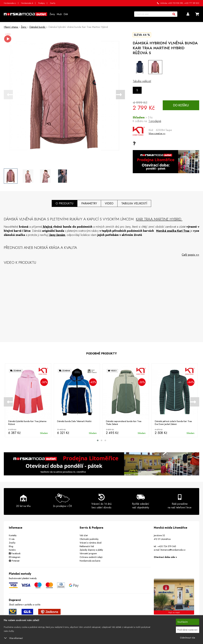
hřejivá (48, 227)
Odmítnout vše (188, 638)
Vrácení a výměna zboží (91, 543)
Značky (53, 3)
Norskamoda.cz (10, 3)
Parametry (89, 203)
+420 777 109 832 (192, 3)
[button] (98, 440)
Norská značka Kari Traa (173, 231)
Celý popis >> (190, 255)
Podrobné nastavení (188, 630)
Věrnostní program (88, 553)
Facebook (15, 553)
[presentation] (8, 95)
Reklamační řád (87, 546)
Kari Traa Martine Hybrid (159, 219)
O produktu (64, 203)
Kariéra (12, 550)
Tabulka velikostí (142, 81)
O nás (12, 539)
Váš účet (84, 535)
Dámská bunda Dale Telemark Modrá (74, 421)
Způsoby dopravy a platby (91, 550)
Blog (11, 546)
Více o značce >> (157, 133)
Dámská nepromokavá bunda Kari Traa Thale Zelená (124, 423)
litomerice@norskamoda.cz (173, 550)
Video (109, 203)
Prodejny (42, 3)
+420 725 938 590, (176, 3)
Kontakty (13, 535)
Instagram (15, 557)
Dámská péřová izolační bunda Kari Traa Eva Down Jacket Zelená (174, 423)
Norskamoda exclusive (90, 561)
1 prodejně (155, 121)
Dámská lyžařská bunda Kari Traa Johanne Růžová (27, 423)
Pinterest (14, 561)
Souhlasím (183, 622)
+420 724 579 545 (167, 546)
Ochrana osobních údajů (91, 557)
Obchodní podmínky (89, 539)
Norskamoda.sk (27, 3)
